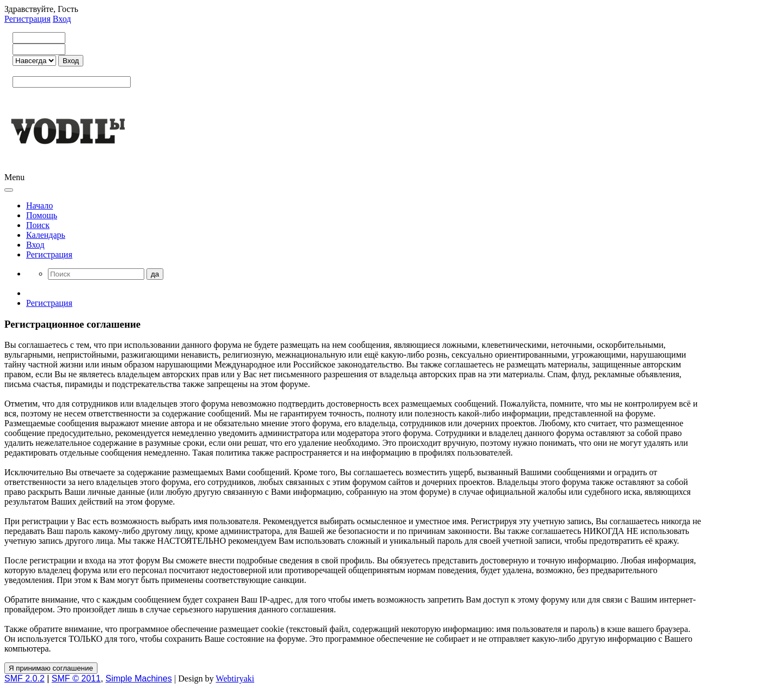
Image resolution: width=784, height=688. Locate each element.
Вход (62, 19)
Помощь (42, 215)
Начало (39, 205)
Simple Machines (139, 678)
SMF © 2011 (76, 678)
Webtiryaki (235, 678)
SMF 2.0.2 (24, 678)
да (155, 274)
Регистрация (27, 19)
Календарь (46, 235)
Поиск (38, 225)
